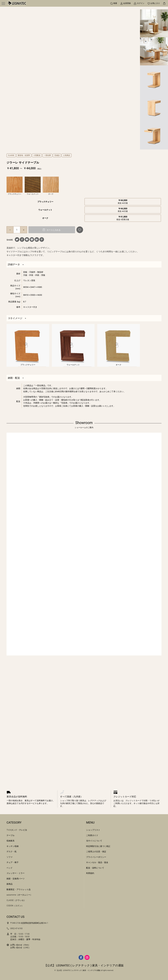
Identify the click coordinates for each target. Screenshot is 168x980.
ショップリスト (93, 830)
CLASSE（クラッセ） (16, 900)
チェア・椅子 (13, 862)
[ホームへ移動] (17, 3)
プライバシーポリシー (96, 857)
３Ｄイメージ (17, 318)
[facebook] (81, 957)
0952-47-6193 (16, 928)
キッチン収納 (13, 846)
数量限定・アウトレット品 (19, 889)
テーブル (11, 835)
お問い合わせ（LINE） (20, 948)
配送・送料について (95, 868)
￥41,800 (123, 218)
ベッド (10, 868)
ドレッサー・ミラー (16, 873)
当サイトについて (94, 841)
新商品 (10, 884)
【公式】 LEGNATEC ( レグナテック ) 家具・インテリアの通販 (84, 965)
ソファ (10, 857)
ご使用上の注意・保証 (96, 852)
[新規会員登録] (125, 3)
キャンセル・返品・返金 (97, 862)
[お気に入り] (154, 3)
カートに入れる (53, 230)
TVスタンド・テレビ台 (17, 830)
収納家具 (11, 841)
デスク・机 (12, 852)
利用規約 (90, 873)
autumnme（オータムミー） (19, 895)
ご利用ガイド (92, 835)
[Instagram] (87, 957)
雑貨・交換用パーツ (16, 879)
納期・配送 (16, 378)
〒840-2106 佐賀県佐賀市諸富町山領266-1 (29, 923)
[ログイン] (139, 3)
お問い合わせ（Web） (20, 945)
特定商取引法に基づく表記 (98, 846)
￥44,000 (123, 202)
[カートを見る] (164, 3)
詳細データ (16, 264)
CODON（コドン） (15, 906)
